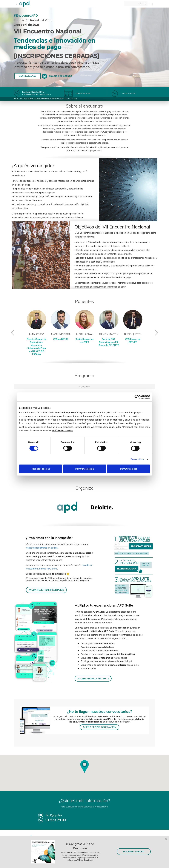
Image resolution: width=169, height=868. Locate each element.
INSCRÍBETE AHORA (134, 852)
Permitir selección (85, 469)
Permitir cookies (129, 469)
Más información (28, 76)
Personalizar (137, 459)
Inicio (16, 99)
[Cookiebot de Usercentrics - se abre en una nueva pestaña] (137, 397)
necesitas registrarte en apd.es (42, 548)
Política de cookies (63, 431)
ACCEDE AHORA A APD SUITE (93, 679)
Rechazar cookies (41, 469)
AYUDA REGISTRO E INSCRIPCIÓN (46, 590)
